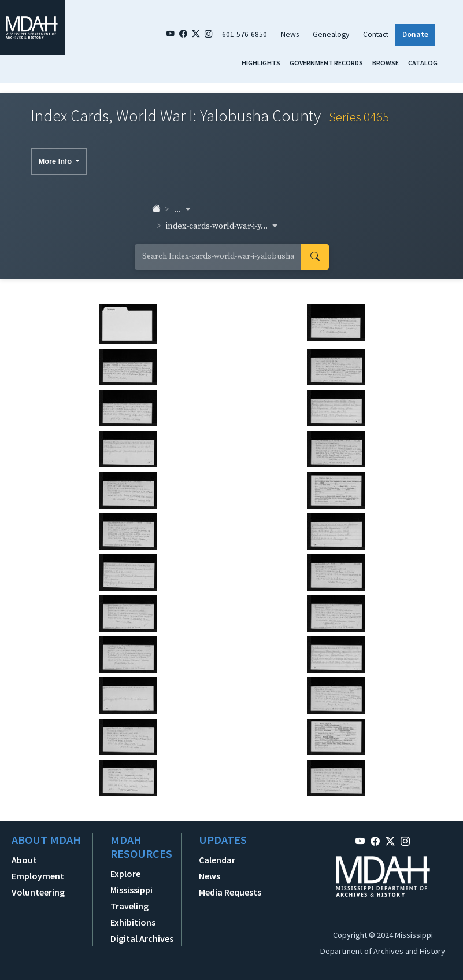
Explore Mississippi (132, 882)
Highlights (261, 63)
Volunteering (38, 892)
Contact (376, 34)
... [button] (183, 209)
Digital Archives (142, 938)
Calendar (217, 860)
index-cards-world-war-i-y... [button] (222, 226)
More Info (56, 161)
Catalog (423, 63)
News (290, 34)
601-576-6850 (245, 34)
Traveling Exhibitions (133, 914)
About (24, 860)
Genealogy (331, 34)
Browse (386, 63)
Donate (415, 34)
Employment (38, 876)
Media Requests (230, 892)
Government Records (326, 63)
